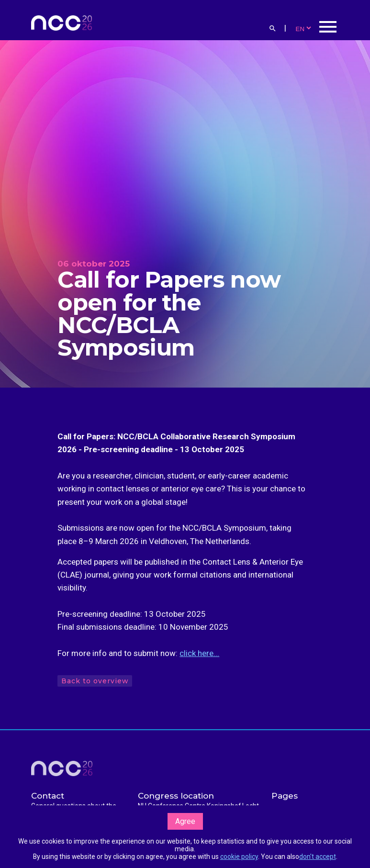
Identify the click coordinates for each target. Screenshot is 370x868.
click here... (199, 653)
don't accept (318, 857)
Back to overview (95, 681)
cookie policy (239, 857)
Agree (185, 821)
